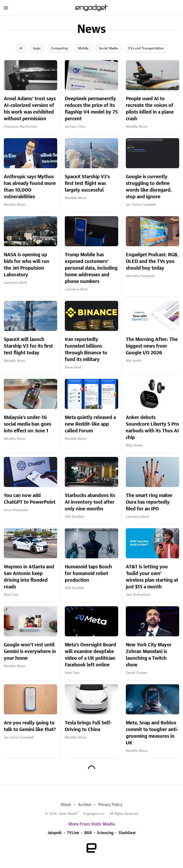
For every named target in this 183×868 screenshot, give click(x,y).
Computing (59, 48)
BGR (88, 833)
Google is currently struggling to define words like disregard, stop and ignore (149, 187)
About (66, 805)
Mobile (83, 48)
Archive (85, 805)
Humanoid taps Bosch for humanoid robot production (88, 574)
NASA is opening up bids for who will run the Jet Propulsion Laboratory (27, 265)
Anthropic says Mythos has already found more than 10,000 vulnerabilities (30, 187)
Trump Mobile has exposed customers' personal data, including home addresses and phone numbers (91, 268)
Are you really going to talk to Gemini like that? (30, 726)
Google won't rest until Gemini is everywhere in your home (30, 652)
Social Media (108, 48)
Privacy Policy (110, 805)
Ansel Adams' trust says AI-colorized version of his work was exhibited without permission (30, 109)
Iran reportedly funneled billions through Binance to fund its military (86, 350)
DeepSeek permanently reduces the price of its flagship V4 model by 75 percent (91, 109)
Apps (37, 48)
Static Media (68, 814)
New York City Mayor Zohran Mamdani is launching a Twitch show (149, 655)
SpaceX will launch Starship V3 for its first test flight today (28, 346)
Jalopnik (55, 833)
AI (21, 48)
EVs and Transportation (146, 48)
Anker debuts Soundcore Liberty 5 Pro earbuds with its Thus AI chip (152, 428)
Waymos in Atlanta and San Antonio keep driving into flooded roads (29, 577)
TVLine (73, 833)
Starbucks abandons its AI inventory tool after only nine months (90, 502)
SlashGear (127, 833)
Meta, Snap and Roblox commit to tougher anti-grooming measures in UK (152, 733)
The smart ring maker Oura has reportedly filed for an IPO (149, 502)
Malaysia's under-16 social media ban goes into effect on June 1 (28, 424)
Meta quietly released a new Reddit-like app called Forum (90, 424)
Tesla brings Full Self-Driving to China (88, 726)
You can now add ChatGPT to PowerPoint (30, 499)
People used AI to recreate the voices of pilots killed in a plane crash (150, 109)
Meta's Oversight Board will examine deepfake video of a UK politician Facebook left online (90, 655)
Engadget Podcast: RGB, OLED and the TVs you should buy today (152, 261)
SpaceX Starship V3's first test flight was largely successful (87, 183)
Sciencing (105, 833)
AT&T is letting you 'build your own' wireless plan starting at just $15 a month (152, 577)
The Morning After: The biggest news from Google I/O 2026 (152, 346)
